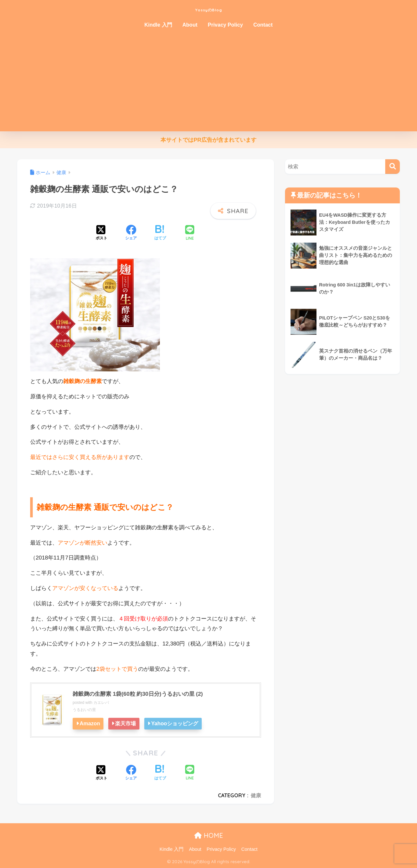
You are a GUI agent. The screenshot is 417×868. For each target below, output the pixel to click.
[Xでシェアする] (101, 233)
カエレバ (101, 703)
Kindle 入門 (158, 25)
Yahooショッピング (177, 723)
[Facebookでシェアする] (131, 233)
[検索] (393, 167)
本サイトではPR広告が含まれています (208, 140)
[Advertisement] (208, 83)
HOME (209, 835)
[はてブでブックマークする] (160, 233)
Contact (263, 25)
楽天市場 (127, 723)
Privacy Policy (226, 25)
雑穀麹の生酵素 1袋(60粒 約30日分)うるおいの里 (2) (141, 694)
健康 (256, 795)
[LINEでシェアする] (190, 233)
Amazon (90, 723)
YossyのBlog (209, 9)
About (190, 25)
